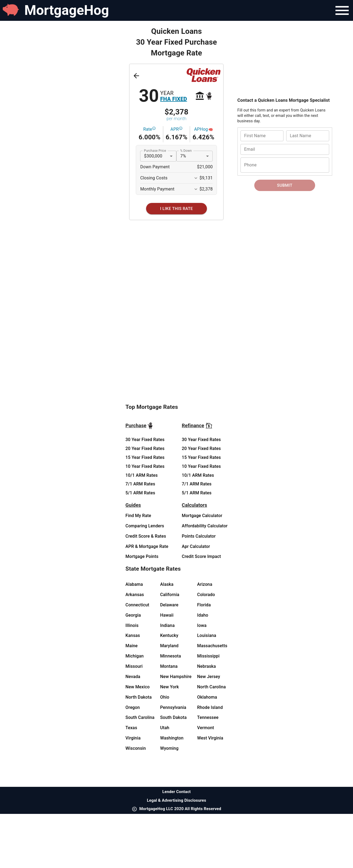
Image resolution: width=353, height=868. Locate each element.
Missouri (134, 666)
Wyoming (169, 748)
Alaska (167, 584)
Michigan (135, 656)
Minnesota (171, 656)
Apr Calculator (196, 546)
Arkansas (135, 595)
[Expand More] (196, 178)
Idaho (203, 615)
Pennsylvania (173, 707)
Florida (204, 605)
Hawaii (167, 615)
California (170, 595)
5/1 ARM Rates (140, 493)
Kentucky (169, 635)
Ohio (165, 697)
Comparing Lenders (145, 526)
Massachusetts (212, 646)
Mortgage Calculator (202, 516)
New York (169, 687)
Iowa (202, 625)
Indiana (167, 625)
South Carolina (140, 717)
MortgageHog (67, 10)
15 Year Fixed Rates (145, 457)
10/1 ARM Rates (142, 475)
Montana (169, 666)
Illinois (132, 625)
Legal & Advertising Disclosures (176, 800)
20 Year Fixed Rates (145, 448)
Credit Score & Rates (146, 536)
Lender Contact (176, 792)
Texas (131, 728)
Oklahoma (207, 697)
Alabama (134, 584)
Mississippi (208, 656)
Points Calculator (199, 536)
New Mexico (138, 687)
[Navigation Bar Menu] (342, 10)
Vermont (206, 728)
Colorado (206, 595)
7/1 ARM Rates (140, 484)
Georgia (133, 615)
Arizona (205, 584)
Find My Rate (138, 516)
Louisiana (207, 635)
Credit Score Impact (201, 556)
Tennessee (208, 717)
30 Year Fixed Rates (145, 440)
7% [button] (183, 156)
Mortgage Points (142, 556)
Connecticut (137, 605)
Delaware (169, 605)
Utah (165, 728)
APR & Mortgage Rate (147, 546)
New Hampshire (176, 677)
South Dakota (173, 717)
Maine (132, 646)
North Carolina (212, 687)
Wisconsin (136, 748)
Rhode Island (210, 707)
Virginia (133, 738)
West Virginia (210, 738)
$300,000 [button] (153, 156)
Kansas (133, 635)
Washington (172, 738)
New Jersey (209, 677)
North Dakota (139, 697)
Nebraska (207, 666)
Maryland (169, 646)
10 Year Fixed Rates (145, 466)
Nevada (133, 677)
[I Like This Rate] (176, 209)
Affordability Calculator (205, 526)
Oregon (133, 707)
